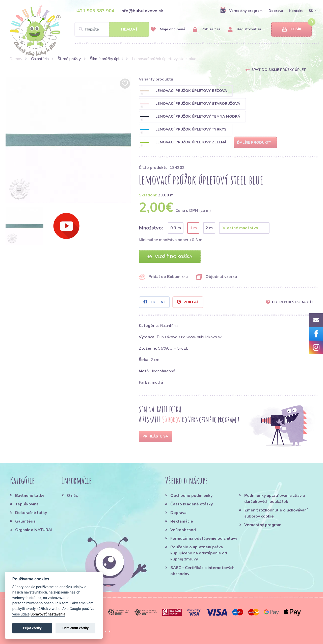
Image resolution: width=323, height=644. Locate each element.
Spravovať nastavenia (48, 614)
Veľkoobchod (183, 530)
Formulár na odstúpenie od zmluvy (204, 538)
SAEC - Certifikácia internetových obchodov (202, 571)
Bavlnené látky (30, 496)
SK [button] (311, 11)
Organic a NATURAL (34, 530)
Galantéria (40, 59)
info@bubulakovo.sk (142, 11)
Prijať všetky (32, 628)
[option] (68, 140)
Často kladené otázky (192, 504)
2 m (209, 228)
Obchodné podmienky (191, 496)
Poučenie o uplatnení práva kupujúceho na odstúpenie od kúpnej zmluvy (199, 553)
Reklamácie (182, 521)
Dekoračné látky (31, 513)
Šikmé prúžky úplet (106, 59)
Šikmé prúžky (69, 59)
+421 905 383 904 (94, 11)
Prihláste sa (155, 436)
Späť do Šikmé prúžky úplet (279, 70)
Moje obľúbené (168, 29)
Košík (291, 29)
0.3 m (176, 228)
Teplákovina (27, 504)
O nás (72, 496)
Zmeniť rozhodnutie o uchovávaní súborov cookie (276, 513)
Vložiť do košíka (170, 257)
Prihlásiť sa (207, 29)
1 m (193, 228)
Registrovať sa (245, 29)
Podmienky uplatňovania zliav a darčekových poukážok (275, 499)
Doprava (276, 11)
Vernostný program (241, 11)
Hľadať (129, 29)
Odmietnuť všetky (76, 628)
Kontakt (296, 11)
